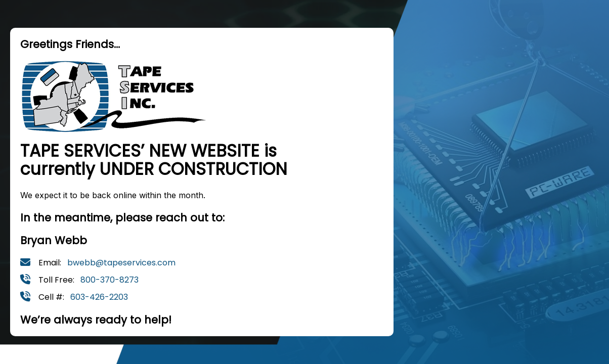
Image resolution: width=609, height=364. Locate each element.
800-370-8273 (110, 280)
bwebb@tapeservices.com (121, 263)
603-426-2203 (99, 297)
